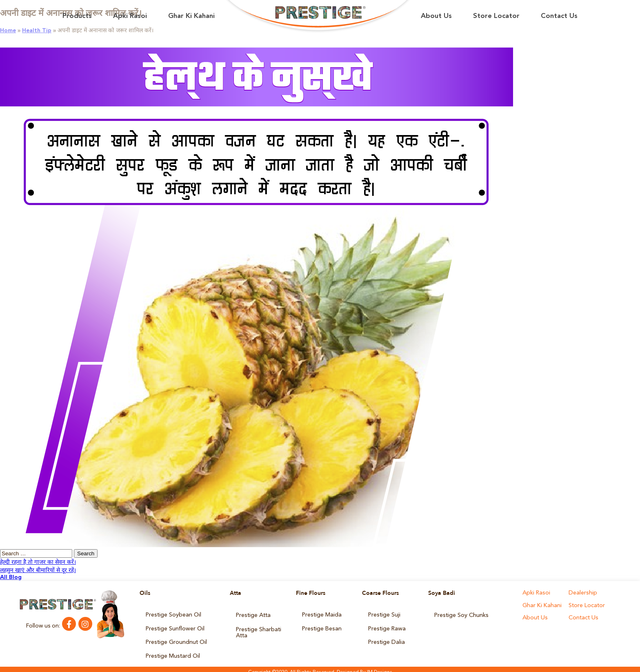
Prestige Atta (253, 614)
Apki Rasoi (130, 16)
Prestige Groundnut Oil (176, 639)
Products (77, 16)
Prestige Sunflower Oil (175, 627)
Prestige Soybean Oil (173, 614)
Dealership (582, 593)
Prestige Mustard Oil (172, 651)
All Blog (11, 577)
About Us (436, 16)
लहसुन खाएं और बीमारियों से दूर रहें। (38, 570)
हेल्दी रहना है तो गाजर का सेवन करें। (38, 562)
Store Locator (496, 16)
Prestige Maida (322, 614)
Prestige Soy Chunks (461, 614)
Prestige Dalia (386, 639)
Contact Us (559, 16)
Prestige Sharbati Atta (258, 630)
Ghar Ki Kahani (191, 16)
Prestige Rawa (387, 627)
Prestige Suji (384, 614)
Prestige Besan (321, 627)
